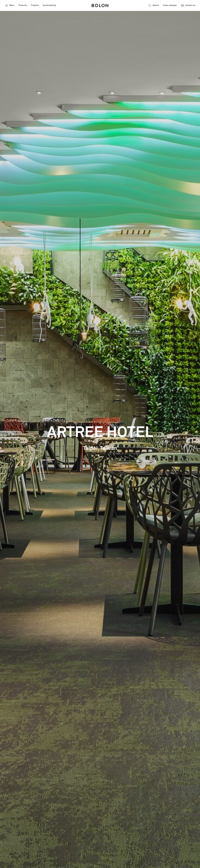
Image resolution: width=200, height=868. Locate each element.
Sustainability (49, 5)
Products (23, 5)
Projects (35, 5)
